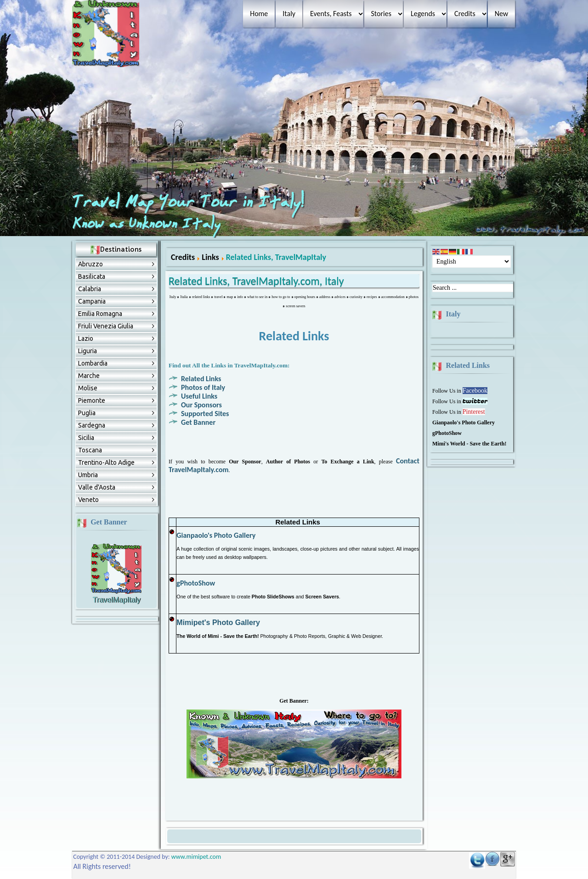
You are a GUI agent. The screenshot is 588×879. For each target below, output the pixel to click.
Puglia (87, 413)
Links (210, 257)
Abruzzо (90, 264)
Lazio (86, 338)
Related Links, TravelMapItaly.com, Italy (256, 281)
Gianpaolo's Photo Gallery (216, 535)
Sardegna (92, 425)
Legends (423, 14)
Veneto (88, 500)
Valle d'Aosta (97, 487)
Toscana (90, 450)
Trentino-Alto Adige (106, 462)
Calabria (90, 289)
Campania (92, 301)
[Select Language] (472, 262)
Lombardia (93, 363)
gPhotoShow (196, 583)
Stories (381, 14)
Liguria (88, 351)
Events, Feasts (331, 14)
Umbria (88, 475)
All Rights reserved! (102, 866)
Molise (88, 388)
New (502, 14)
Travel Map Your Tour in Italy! (190, 203)
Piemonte (92, 400)
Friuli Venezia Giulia (106, 326)
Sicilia (86, 438)
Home (259, 14)
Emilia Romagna (100, 314)
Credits (465, 14)
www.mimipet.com (196, 857)
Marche (89, 376)
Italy (289, 14)
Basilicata (92, 276)
